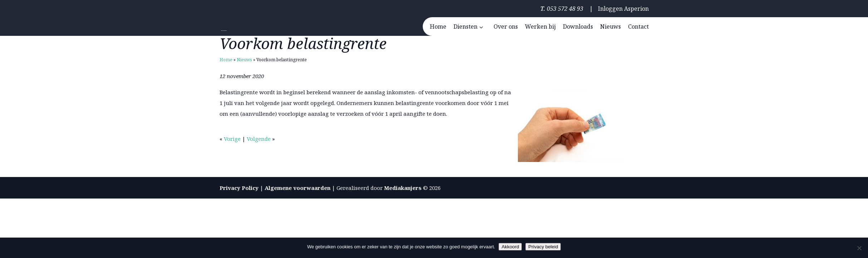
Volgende (259, 139)
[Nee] (859, 248)
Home (226, 60)
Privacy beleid (543, 247)
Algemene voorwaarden (298, 188)
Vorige (232, 139)
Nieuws (244, 60)
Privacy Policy (239, 188)
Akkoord (510, 247)
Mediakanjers (403, 188)
